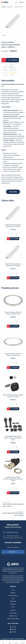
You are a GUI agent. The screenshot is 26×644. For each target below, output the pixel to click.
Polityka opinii (13, 601)
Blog (13, 607)
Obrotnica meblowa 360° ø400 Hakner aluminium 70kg (13, 313)
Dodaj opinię (13, 192)
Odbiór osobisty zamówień (13, 619)
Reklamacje (13, 604)
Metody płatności (13, 616)
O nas (13, 590)
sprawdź (15, 71)
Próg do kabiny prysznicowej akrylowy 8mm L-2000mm (13, 226)
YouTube (13, 629)
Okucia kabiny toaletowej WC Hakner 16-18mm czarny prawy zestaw (13, 438)
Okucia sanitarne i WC (19, 7)
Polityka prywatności (13, 596)
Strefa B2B (13, 610)
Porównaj (4, 60)
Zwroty (13, 598)
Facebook (13, 627)
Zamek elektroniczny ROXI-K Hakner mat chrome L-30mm (13, 396)
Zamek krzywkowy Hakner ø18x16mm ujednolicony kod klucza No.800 (13, 479)
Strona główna (9, 7)
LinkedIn (13, 632)
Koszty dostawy (13, 613)
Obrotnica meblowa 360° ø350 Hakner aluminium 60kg (13, 354)
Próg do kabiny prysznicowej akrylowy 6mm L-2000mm (13, 265)
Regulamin (13, 593)
